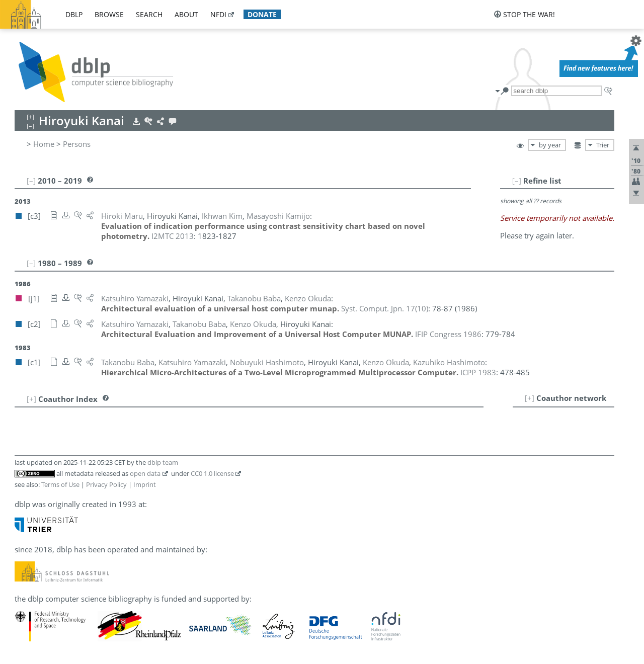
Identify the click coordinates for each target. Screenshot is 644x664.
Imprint (145, 484)
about (186, 14)
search (149, 14)
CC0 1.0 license (212, 473)
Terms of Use (60, 484)
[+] (530, 398)
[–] (517, 181)
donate (262, 14)
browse (109, 14)
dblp (74, 14)
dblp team (163, 462)
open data (145, 473)
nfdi (218, 14)
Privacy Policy (106, 484)
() (385, 308)
